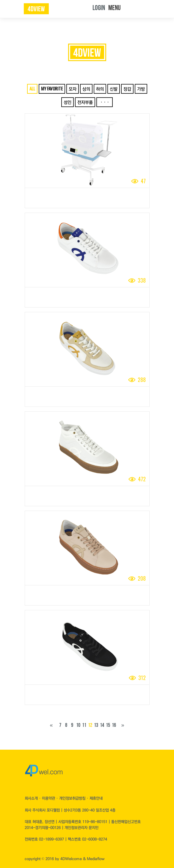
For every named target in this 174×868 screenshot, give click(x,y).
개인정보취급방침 (73, 798)
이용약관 (49, 798)
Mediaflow (96, 859)
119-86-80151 (95, 822)
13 (96, 725)
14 (102, 725)
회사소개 (32, 798)
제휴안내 (96, 798)
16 (114, 725)
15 (108, 725)
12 (90, 725)
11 (84, 725)
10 (78, 725)
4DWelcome (71, 859)
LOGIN (99, 8)
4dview (36, 9)
